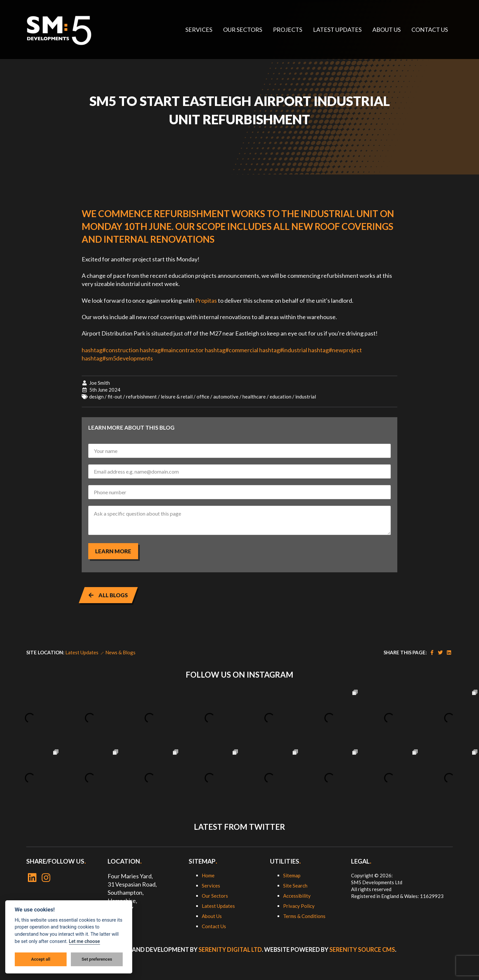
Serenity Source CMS (362, 949)
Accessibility (297, 896)
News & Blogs (120, 652)
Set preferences (97, 959)
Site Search (295, 886)
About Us (212, 916)
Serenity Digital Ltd (230, 949)
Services (211, 886)
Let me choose (84, 941)
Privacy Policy (299, 906)
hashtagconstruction (110, 350)
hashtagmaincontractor (172, 350)
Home (208, 875)
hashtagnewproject (335, 350)
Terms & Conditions (304, 916)
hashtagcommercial (231, 350)
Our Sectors (215, 896)
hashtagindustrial (283, 350)
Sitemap (292, 875)
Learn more (113, 551)
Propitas (206, 300)
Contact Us (214, 926)
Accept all (41, 959)
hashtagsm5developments (117, 358)
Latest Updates (82, 652)
